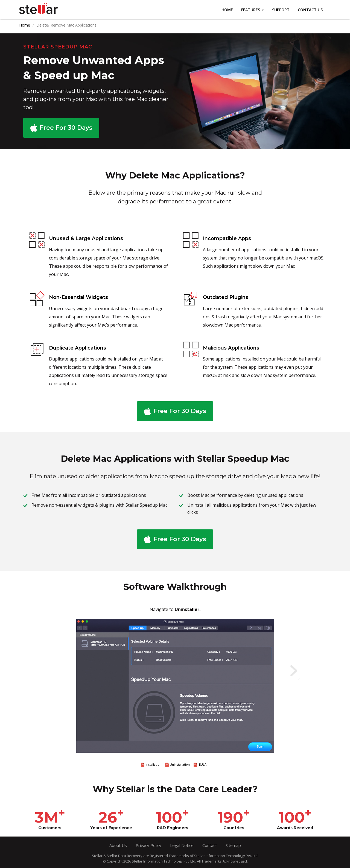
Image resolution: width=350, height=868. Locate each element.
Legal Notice (182, 845)
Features (253, 10)
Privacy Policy (148, 845)
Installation (151, 764)
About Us (118, 845)
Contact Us (310, 10)
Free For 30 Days (66, 128)
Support (281, 10)
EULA (200, 764)
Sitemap (233, 845)
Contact (210, 845)
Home (227, 10)
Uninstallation (177, 764)
